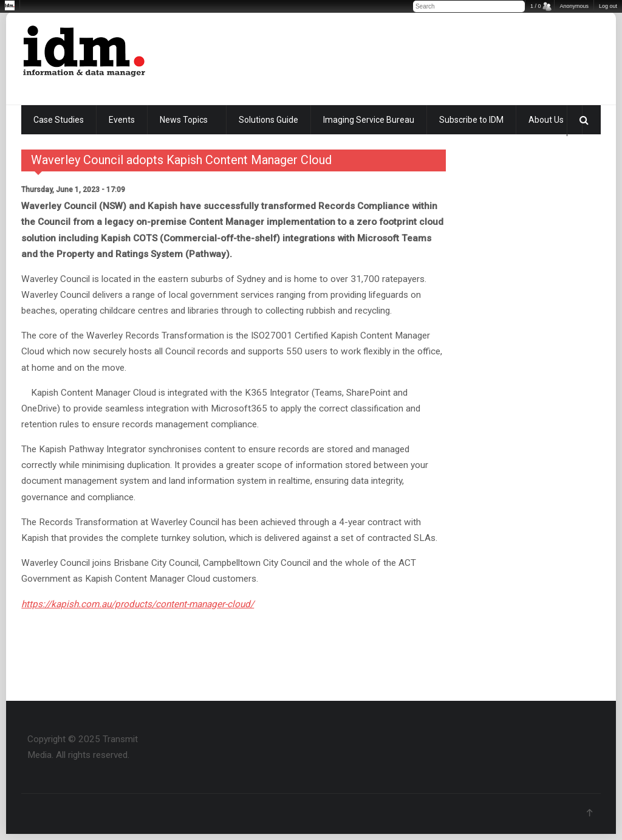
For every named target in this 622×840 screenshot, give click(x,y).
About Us (546, 120)
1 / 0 (536, 6)
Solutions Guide (268, 120)
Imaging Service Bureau (369, 120)
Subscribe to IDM (471, 120)
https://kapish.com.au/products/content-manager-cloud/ (138, 604)
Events (122, 120)
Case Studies (59, 120)
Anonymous (574, 6)
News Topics (184, 120)
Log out (608, 6)
